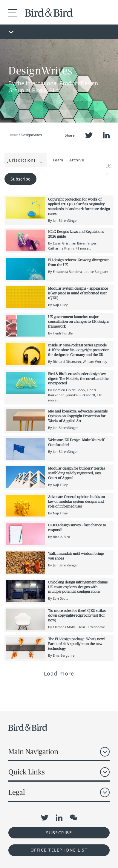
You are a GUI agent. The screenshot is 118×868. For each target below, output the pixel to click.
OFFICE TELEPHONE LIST (59, 850)
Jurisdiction (25, 160)
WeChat (73, 817)
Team (58, 160)
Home (13, 135)
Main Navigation (33, 752)
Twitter (89, 135)
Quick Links (27, 772)
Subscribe (20, 179)
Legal (17, 792)
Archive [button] (77, 160)
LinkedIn (106, 135)
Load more (59, 673)
